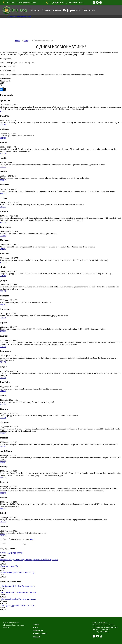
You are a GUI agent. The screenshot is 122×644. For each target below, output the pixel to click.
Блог (26, 41)
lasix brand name (87, 444)
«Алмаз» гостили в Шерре (10, 566)
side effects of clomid (87, 247)
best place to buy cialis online (66, 329)
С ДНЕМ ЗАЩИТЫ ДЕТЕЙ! (11, 553)
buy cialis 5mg (25, 205)
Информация (72, 10)
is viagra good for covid (79, 287)
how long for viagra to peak (10, 373)
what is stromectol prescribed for (12, 533)
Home (17, 41)
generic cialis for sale (26, 136)
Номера (35, 10)
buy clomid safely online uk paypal (50, 475)
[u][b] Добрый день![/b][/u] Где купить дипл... (18, 599)
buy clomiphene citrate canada (11, 358)
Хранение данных (40, 633)
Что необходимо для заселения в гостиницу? (18, 573)
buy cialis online (83, 178)
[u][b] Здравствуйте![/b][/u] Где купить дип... (18, 586)
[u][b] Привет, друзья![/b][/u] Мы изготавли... (18, 605)
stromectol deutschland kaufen (89, 489)
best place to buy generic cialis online (91, 165)
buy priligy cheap (22, 316)
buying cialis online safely (99, 260)
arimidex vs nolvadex (33, 302)
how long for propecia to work (11, 389)
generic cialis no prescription (61, 220)
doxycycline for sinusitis (93, 458)
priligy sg (4, 520)
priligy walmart (58, 342)
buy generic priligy (7, 273)
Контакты (89, 10)
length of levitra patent (89, 107)
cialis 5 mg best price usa (48, 234)
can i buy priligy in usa (9, 416)
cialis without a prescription (104, 191)
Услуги (36, 627)
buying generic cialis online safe (18, 151)
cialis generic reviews (37, 122)
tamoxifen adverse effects (10, 506)
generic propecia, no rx (9, 402)
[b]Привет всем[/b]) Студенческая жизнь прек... (19, 593)
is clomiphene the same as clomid (88, 429)
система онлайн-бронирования (19, 16)
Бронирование (51, 10)
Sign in (32, 539)
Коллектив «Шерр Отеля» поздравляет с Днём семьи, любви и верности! (29, 560)
